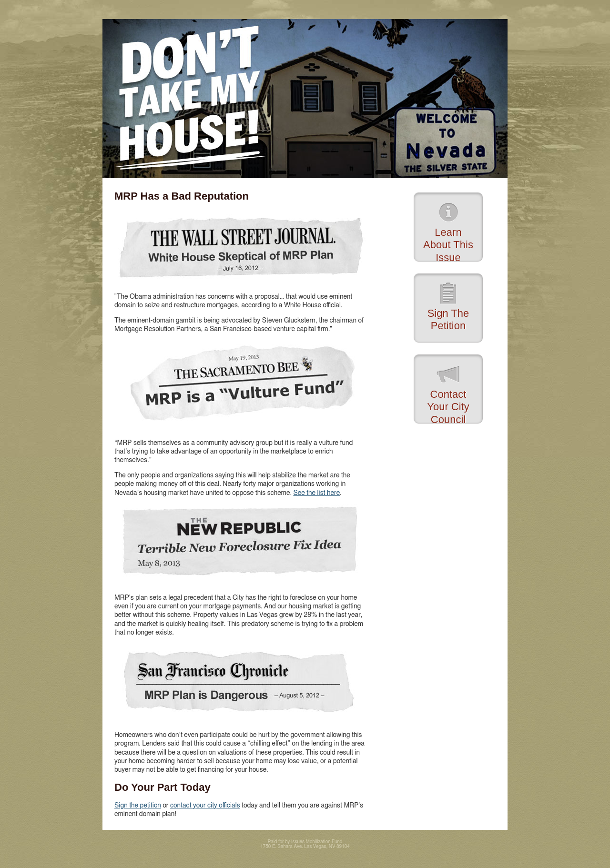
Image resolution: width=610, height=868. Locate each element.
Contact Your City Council (448, 406)
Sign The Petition (448, 319)
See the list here (316, 493)
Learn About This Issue (448, 244)
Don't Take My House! (305, 99)
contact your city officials (205, 806)
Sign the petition (138, 806)
